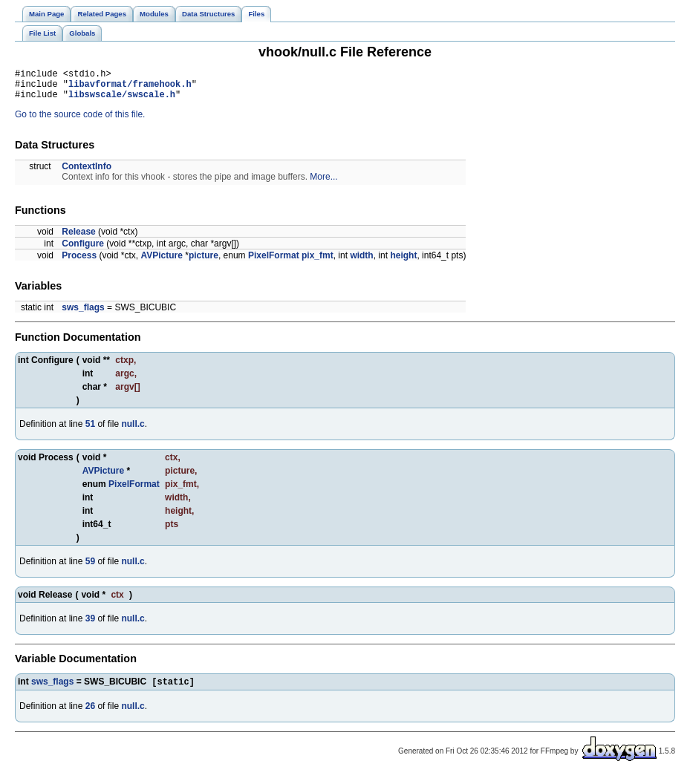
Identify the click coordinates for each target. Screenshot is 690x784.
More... (323, 183)
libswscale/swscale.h (122, 101)
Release (78, 238)
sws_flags (83, 314)
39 (90, 625)
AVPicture (161, 262)
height (403, 262)
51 (90, 431)
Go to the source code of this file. (80, 121)
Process (79, 262)
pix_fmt (318, 262)
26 (90, 714)
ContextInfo (87, 173)
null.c (133, 431)
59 (90, 568)
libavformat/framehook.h (130, 88)
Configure (83, 250)
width (361, 262)
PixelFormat (274, 262)
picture (204, 262)
